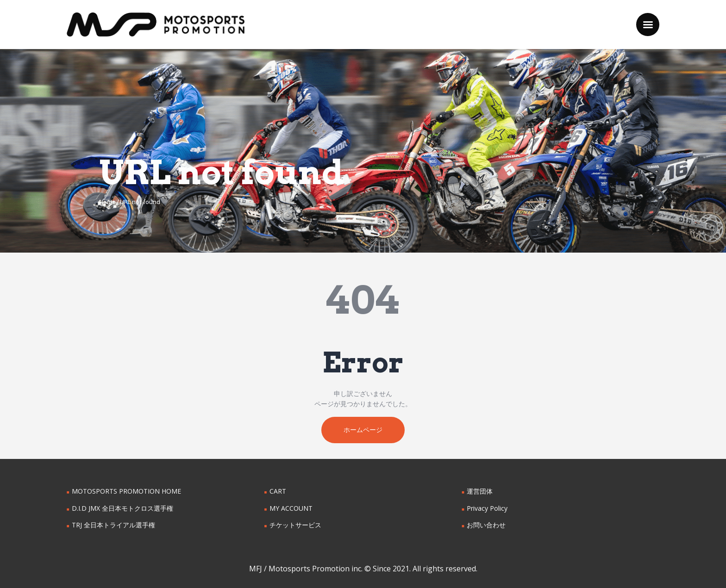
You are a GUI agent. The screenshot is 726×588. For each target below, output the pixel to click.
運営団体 (480, 492)
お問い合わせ (486, 525)
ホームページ (363, 430)
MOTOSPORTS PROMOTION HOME (126, 492)
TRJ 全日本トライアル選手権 (113, 525)
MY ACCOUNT (291, 508)
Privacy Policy (487, 508)
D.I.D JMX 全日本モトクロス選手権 (122, 508)
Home (107, 202)
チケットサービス (295, 525)
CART (278, 492)
